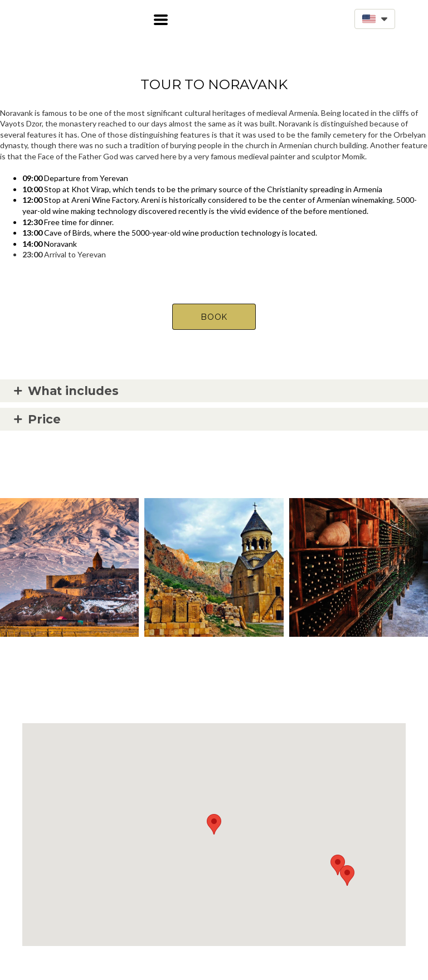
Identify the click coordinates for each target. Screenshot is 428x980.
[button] (161, 20)
